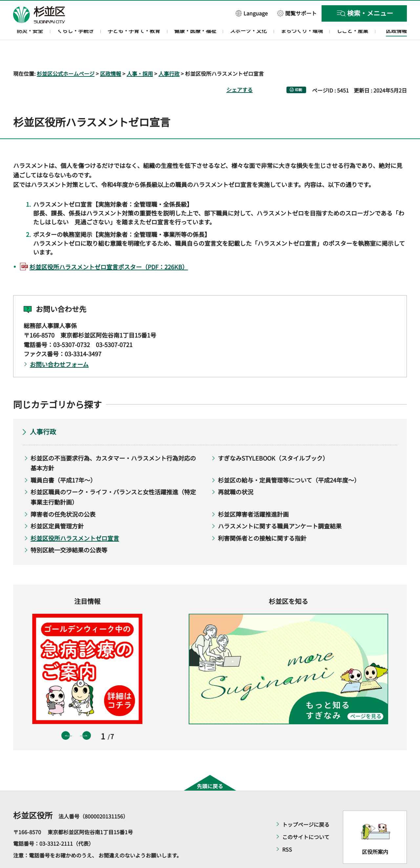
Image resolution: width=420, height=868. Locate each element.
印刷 (299, 71)
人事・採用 (140, 54)
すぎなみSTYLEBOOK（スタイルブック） (273, 439)
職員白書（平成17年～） (63, 461)
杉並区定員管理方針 (57, 507)
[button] (252, 13)
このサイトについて (306, 818)
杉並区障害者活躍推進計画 (253, 495)
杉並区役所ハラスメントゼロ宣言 (75, 519)
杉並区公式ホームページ (66, 54)
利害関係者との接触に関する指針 (262, 519)
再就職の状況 (236, 473)
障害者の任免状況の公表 (63, 495)
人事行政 (169, 54)
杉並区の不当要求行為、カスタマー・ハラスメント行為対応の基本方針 (113, 444)
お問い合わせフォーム (59, 345)
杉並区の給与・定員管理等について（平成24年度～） (289, 461)
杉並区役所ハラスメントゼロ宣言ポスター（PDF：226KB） (109, 248)
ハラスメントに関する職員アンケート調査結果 (280, 507)
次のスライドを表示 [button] (87, 717)
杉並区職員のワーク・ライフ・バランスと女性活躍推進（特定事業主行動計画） (113, 478)
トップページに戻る (306, 805)
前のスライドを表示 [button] (66, 717)
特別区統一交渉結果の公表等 (69, 531)
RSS (287, 830)
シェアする (240, 71)
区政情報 (111, 54)
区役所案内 (375, 833)
